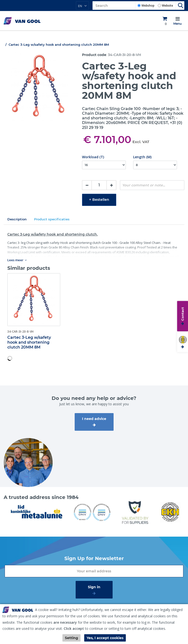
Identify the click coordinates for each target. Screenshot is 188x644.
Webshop (148, 6)
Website (167, 6)
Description (17, 219)
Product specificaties (52, 219)
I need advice (94, 419)
